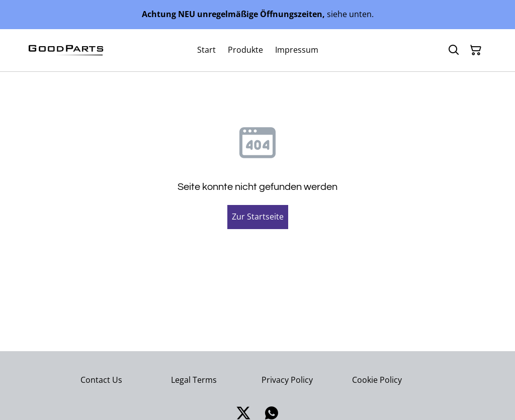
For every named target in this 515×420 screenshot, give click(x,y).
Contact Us (101, 380)
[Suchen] (454, 50)
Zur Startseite (258, 217)
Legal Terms (194, 380)
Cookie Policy (377, 380)
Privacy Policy (287, 380)
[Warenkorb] (476, 50)
